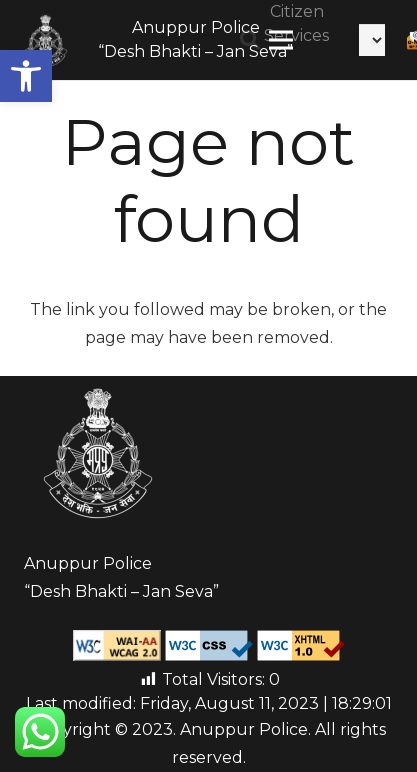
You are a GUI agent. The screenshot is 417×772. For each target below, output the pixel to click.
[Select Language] (372, 40)
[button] (26, 76)
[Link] (46, 40)
